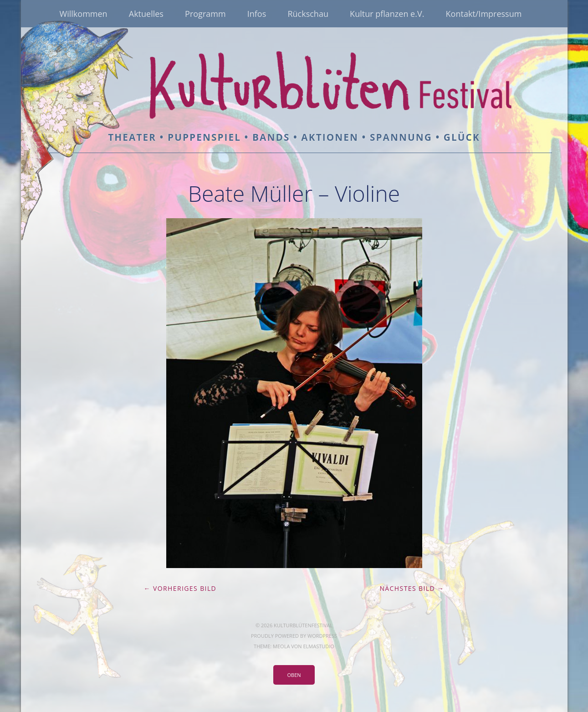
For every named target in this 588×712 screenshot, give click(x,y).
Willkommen (84, 14)
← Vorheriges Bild (180, 588)
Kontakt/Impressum (484, 14)
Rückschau (308, 14)
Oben (294, 675)
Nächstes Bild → (412, 588)
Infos (257, 14)
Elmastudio (318, 646)
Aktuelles (146, 14)
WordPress (322, 636)
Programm (205, 14)
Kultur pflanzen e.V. (387, 14)
